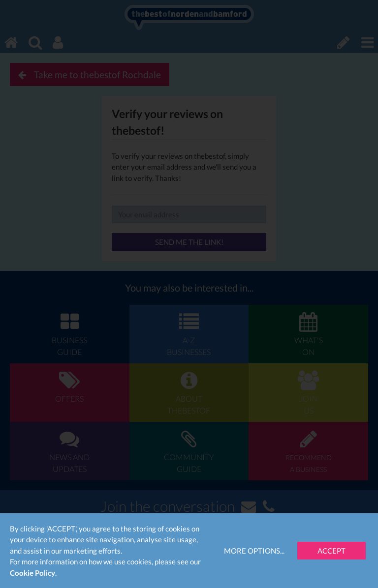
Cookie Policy (32, 573)
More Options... (254, 551)
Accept (331, 551)
